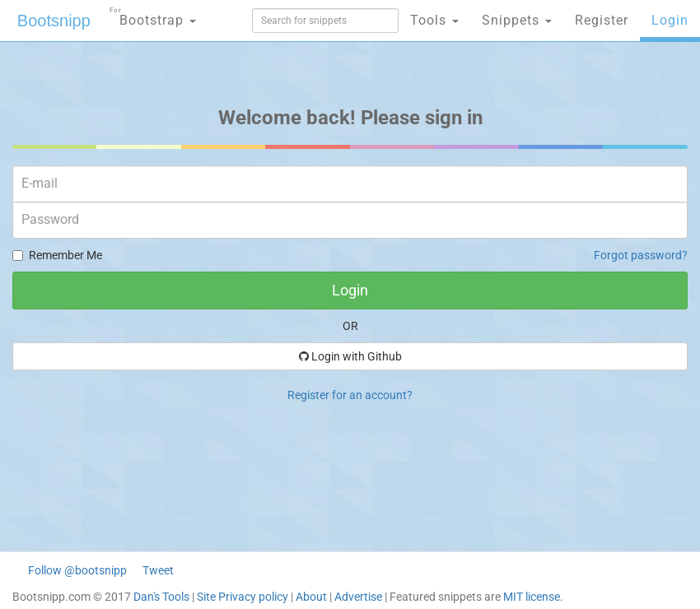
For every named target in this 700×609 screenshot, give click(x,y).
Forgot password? (641, 255)
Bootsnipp (54, 21)
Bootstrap (153, 15)
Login (670, 20)
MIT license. (533, 597)
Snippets (517, 20)
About (311, 597)
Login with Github (350, 356)
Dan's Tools (161, 597)
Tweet (158, 570)
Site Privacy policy (243, 597)
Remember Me (57, 255)
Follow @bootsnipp (77, 570)
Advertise (358, 597)
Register (602, 20)
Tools (434, 20)
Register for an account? (350, 395)
